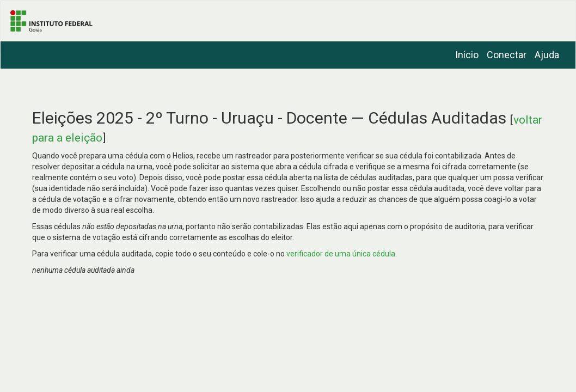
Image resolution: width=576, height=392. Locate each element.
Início (467, 55)
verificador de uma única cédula (341, 254)
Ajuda (547, 55)
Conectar (507, 55)
